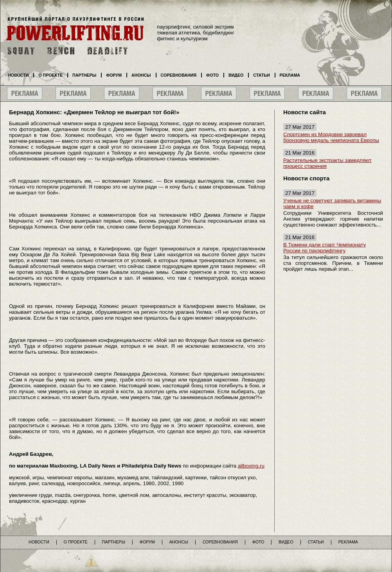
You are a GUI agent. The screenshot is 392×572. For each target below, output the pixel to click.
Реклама (290, 75)
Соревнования (179, 75)
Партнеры (84, 75)
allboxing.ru (251, 466)
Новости (18, 75)
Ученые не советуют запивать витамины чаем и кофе (332, 203)
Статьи (261, 75)
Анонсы (141, 75)
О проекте (50, 75)
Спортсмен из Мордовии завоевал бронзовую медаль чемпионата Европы (331, 137)
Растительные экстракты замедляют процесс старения (327, 163)
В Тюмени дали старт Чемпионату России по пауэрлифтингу (325, 248)
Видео (236, 75)
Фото (212, 75)
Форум (114, 75)
